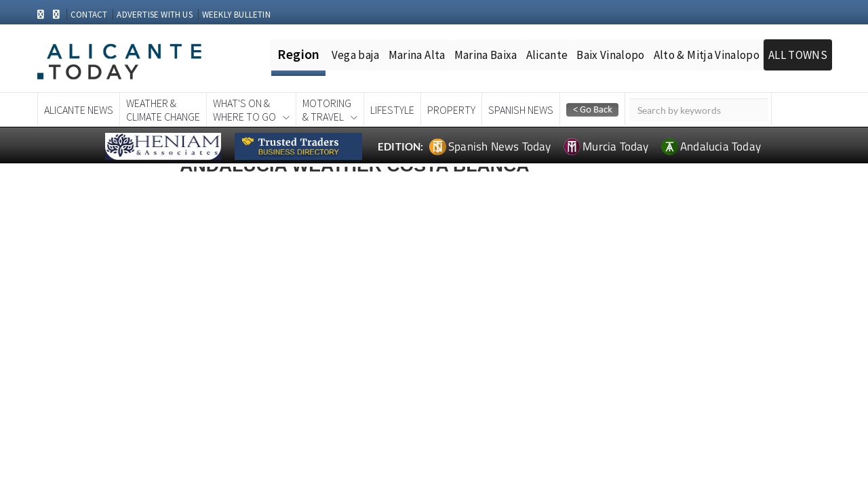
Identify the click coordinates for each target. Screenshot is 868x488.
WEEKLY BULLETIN (236, 15)
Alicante (547, 55)
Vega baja (356, 55)
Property (451, 110)
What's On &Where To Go (244, 110)
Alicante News (79, 110)
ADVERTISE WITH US (154, 15)
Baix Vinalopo (610, 55)
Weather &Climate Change (163, 110)
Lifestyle (392, 110)
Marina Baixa (486, 55)
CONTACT (89, 15)
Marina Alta (417, 55)
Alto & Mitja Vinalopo (707, 55)
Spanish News (521, 110)
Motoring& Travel (327, 110)
